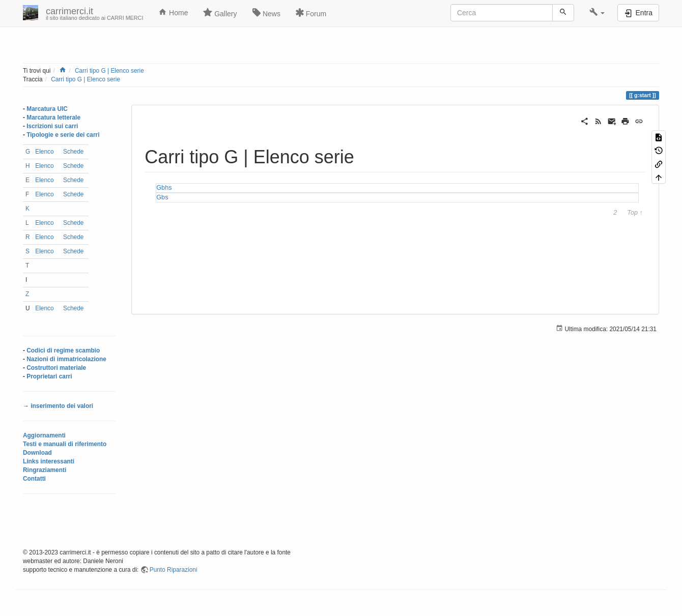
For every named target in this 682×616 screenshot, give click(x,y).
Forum (311, 13)
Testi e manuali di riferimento (65, 444)
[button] (597, 13)
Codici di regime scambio (63, 350)
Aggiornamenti (44, 435)
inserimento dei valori (62, 406)
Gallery (220, 13)
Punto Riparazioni (174, 570)
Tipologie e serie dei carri (63, 135)
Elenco (44, 152)
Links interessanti (49, 461)
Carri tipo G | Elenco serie (109, 71)
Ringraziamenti (45, 470)
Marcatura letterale (53, 118)
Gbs (162, 197)
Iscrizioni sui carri (52, 126)
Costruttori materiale (56, 368)
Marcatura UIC (47, 109)
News (266, 13)
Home (173, 12)
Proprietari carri (49, 376)
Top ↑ (635, 213)
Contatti (34, 479)
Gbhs (164, 188)
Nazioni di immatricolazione (66, 359)
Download (37, 453)
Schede (73, 152)
